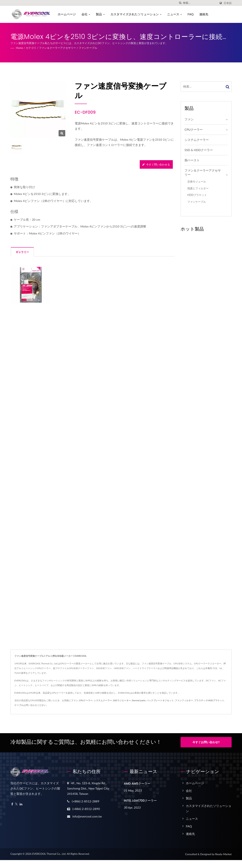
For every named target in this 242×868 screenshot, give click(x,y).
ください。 (43, 705)
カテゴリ (31, 48)
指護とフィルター (198, 188)
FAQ (191, 14)
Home (19, 48)
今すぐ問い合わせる (156, 164)
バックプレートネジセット (160, 700)
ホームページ (67, 14)
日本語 (228, 3)
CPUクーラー (194, 129)
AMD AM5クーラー (137, 782)
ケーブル (19, 705)
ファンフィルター (184, 700)
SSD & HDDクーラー (199, 150)
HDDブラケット (197, 195)
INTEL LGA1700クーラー (140, 799)
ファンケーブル (88, 48)
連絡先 (205, 14)
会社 (87, 14)
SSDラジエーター (122, 700)
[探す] (180, 3)
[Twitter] (16, 803)
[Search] (200, 3)
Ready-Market (223, 853)
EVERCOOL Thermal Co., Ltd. (49, 853)
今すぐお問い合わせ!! (206, 742)
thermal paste (139, 700)
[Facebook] (12, 803)
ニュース (175, 14)
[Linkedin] (21, 803)
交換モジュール (197, 181)
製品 (101, 14)
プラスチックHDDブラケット (209, 700)
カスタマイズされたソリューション (137, 14)
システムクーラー (197, 140)
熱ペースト (192, 160)
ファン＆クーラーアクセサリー (57, 48)
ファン (189, 119)
